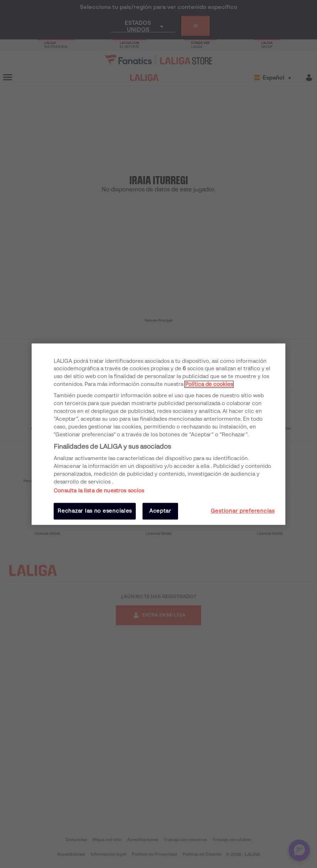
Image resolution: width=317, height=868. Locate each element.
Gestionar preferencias (243, 511)
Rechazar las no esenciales (95, 511)
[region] (158, 434)
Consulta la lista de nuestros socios (99, 491)
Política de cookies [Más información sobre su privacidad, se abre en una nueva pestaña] (209, 384)
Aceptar (160, 511)
